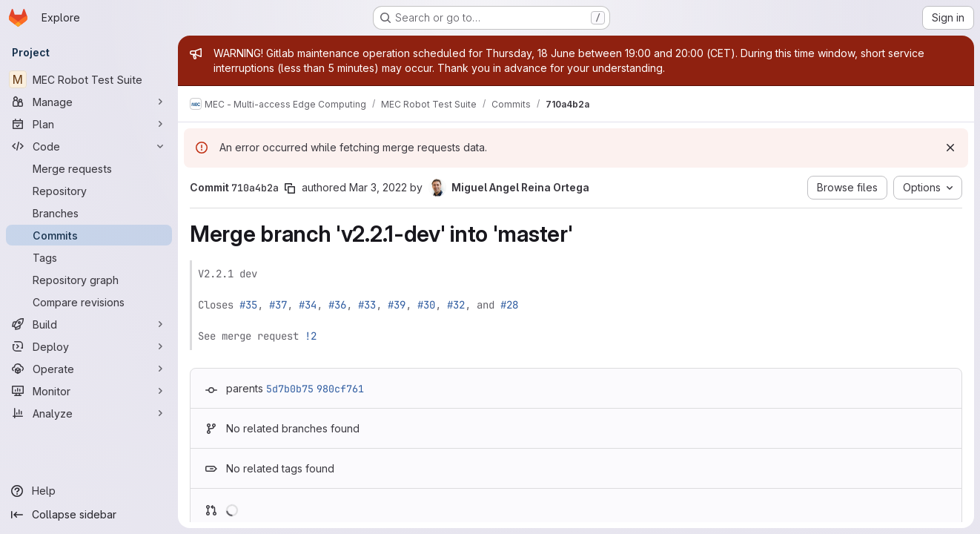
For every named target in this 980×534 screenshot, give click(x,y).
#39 (397, 305)
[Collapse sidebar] (89, 515)
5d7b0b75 (290, 389)
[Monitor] (89, 391)
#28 (509, 305)
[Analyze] (89, 413)
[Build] (89, 324)
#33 (367, 305)
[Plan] (89, 124)
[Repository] (89, 191)
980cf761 (340, 389)
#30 (426, 305)
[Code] (89, 146)
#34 (308, 305)
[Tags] (89, 257)
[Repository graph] (89, 280)
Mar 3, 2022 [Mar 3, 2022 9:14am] (378, 187)
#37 (278, 305)
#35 (248, 305)
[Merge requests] (89, 168)
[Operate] (89, 369)
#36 (337, 305)
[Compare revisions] (89, 302)
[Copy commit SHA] (290, 188)
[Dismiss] (950, 148)
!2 (311, 336)
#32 (456, 305)
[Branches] (89, 213)
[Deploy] (89, 346)
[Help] (89, 491)
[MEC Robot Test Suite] (89, 79)
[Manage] (89, 102)
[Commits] (89, 235)
